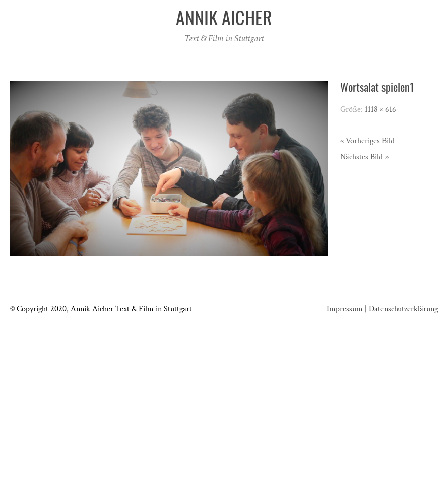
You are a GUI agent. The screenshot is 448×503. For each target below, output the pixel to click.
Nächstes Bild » (364, 157)
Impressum (345, 309)
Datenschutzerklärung (403, 309)
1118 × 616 (380, 110)
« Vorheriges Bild (367, 141)
